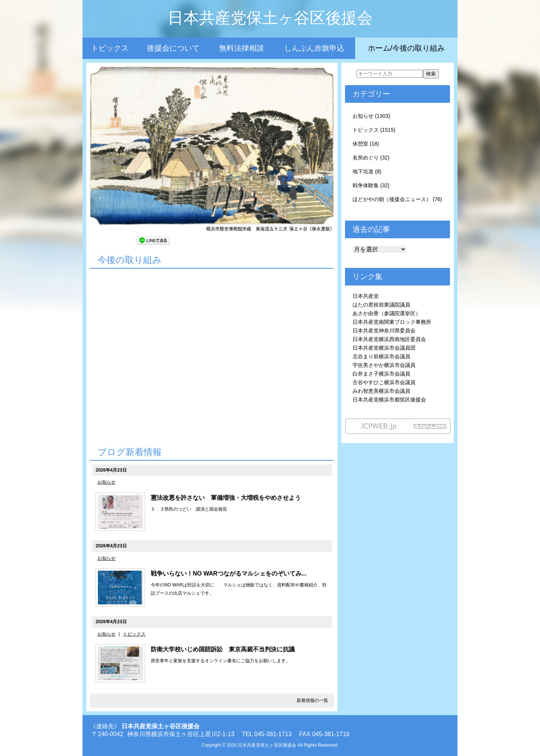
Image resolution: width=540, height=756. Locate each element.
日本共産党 (366, 296)
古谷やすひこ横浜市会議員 (384, 382)
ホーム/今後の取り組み (406, 48)
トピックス (110, 48)
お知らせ (106, 482)
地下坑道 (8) (367, 171)
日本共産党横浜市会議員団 (384, 348)
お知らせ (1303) (371, 116)
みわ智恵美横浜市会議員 (381, 391)
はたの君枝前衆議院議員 (381, 305)
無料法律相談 (241, 48)
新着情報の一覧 (312, 700)
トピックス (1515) (374, 130)
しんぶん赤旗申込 (314, 48)
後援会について (173, 48)
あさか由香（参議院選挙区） (387, 313)
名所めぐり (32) (371, 158)
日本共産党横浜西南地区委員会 (389, 339)
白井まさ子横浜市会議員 (381, 374)
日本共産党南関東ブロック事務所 (392, 322)
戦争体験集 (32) (371, 185)
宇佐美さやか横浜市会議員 (384, 365)
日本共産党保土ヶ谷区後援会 (270, 18)
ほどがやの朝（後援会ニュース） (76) (397, 199)
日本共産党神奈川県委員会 (384, 331)
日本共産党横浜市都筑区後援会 (389, 400)
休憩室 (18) (366, 144)
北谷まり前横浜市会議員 (381, 356)
